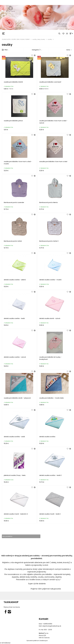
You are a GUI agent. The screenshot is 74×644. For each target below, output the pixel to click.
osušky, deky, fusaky (39, 39)
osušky (50, 39)
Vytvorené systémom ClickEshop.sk (37, 641)
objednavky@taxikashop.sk (52, 626)
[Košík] (72, 33)
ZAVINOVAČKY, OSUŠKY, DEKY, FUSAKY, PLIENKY (16, 39)
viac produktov (8, 536)
